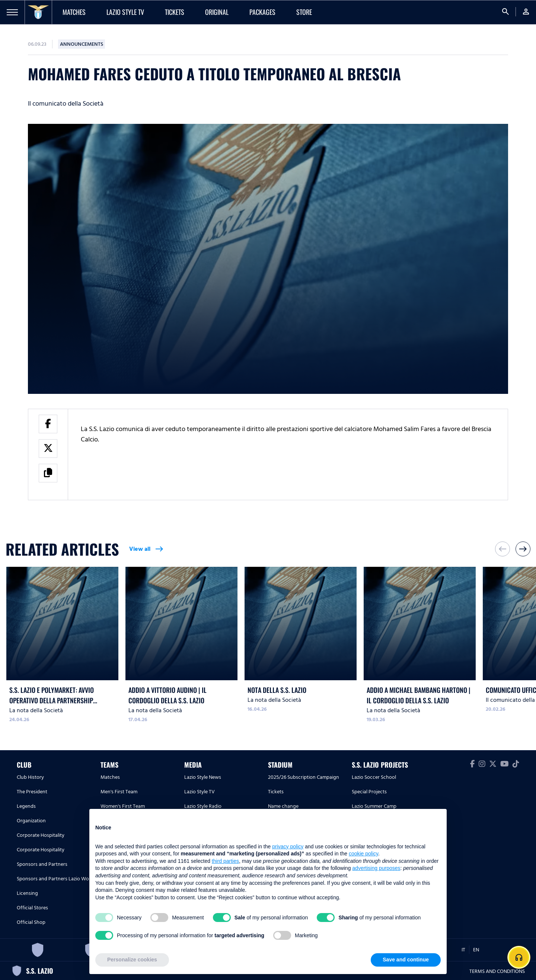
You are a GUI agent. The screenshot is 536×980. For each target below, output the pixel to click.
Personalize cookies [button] (132, 960)
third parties (225, 861)
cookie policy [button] (363, 854)
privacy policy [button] (288, 846)
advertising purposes (376, 868)
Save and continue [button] (406, 960)
